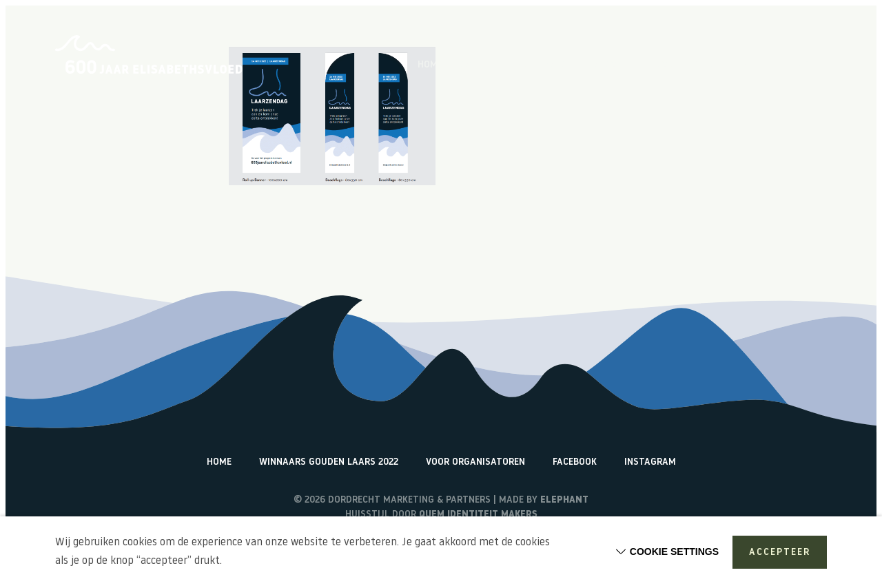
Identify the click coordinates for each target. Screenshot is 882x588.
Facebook (575, 462)
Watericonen (796, 65)
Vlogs (608, 65)
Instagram (650, 462)
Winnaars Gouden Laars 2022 (329, 462)
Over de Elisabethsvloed (518, 65)
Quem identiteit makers (478, 515)
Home (430, 65)
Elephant (564, 500)
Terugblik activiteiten (694, 65)
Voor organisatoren (475, 462)
